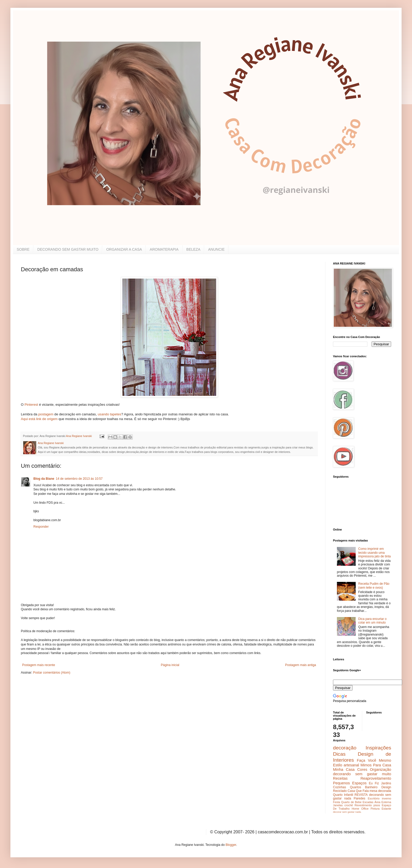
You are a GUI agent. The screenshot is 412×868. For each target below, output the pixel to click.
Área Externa (383, 802)
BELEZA (193, 249)
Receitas (340, 778)
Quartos (356, 787)
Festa (337, 802)
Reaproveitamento (376, 778)
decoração (345, 748)
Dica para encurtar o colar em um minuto (372, 621)
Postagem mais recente (39, 665)
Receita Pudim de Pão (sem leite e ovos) (374, 586)
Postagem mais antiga (301, 665)
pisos (377, 805)
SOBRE (23, 249)
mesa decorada (380, 791)
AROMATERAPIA (164, 249)
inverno (387, 798)
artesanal (351, 765)
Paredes (359, 798)
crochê (349, 805)
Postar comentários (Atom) (52, 673)
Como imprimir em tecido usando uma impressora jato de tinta (375, 553)
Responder (41, 527)
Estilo (338, 765)
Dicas (339, 754)
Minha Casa (344, 769)
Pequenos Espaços (350, 783)
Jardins (386, 783)
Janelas (338, 805)
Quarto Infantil (343, 795)
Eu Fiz (374, 783)
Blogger (231, 845)
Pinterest (31, 405)
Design (386, 787)
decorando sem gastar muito (362, 774)
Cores (362, 769)
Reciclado (340, 791)
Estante (386, 809)
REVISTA (361, 795)
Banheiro (371, 787)
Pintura (375, 809)
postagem (45, 414)
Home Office (360, 809)
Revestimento (363, 805)
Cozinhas (340, 787)
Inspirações (378, 748)
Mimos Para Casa (376, 765)
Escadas (368, 802)
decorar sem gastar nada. (347, 812)
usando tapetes (110, 414)
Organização (380, 769)
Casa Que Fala (358, 791)
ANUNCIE (216, 249)
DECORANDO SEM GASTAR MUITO (68, 249)
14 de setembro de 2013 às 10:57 (79, 479)
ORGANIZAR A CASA (124, 249)
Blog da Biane (44, 479)
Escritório (374, 798)
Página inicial (170, 665)
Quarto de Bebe (351, 802)
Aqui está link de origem (39, 419)
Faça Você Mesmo (374, 760)
